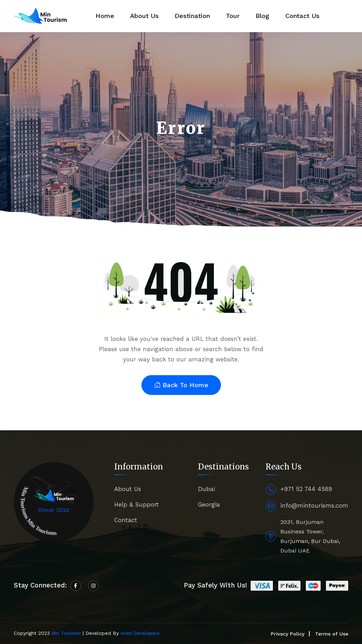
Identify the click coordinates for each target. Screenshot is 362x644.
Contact (126, 520)
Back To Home (181, 385)
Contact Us (302, 16)
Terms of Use (332, 634)
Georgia (209, 504)
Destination (192, 16)
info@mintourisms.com (314, 506)
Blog (262, 16)
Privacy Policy (288, 634)
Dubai (206, 489)
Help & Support (136, 504)
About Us (144, 16)
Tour (233, 16)
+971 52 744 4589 (306, 489)
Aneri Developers (140, 633)
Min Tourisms (66, 633)
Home (105, 16)
